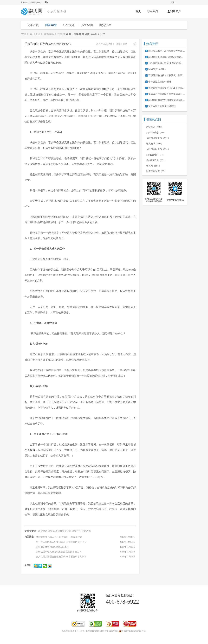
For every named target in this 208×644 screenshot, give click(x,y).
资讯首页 (33, 25)
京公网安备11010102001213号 (133, 631)
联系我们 (153, 11)
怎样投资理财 (65, 531)
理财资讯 (52, 531)
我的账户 (174, 11)
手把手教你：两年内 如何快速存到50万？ (82, 34)
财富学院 (51, 25)
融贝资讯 (35, 34)
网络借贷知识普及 (157, 69)
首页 (138, 11)
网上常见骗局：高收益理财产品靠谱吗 (167, 51)
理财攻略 (86, 531)
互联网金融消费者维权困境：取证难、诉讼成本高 (167, 76)
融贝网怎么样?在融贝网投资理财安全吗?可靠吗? (167, 57)
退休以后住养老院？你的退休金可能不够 (167, 94)
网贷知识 (105, 25)
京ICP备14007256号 (110, 631)
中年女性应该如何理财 (160, 82)
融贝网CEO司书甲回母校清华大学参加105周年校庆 (167, 100)
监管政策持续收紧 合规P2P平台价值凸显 (167, 88)
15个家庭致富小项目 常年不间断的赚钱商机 (167, 63)
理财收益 (43, 531)
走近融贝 (87, 25)
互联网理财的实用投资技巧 (162, 106)
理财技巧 (77, 531)
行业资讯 (69, 25)
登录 (173, 2)
